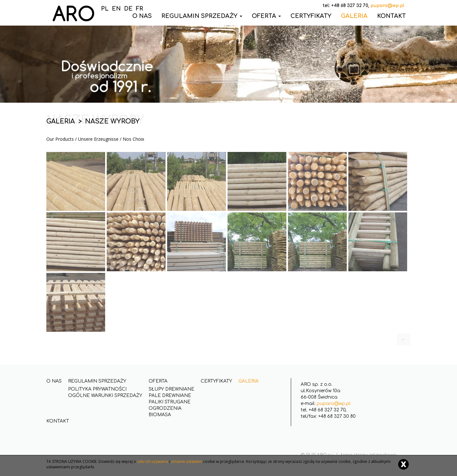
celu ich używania (153, 461)
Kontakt (391, 16)
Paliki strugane (170, 402)
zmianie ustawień (186, 461)
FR (139, 9)
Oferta (266, 16)
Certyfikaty (311, 16)
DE (128, 9)
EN (116, 9)
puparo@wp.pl (334, 404)
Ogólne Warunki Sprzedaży (105, 396)
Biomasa (160, 415)
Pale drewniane (170, 396)
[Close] (403, 464)
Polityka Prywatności (97, 389)
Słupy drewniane (171, 389)
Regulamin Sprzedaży (202, 16)
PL (105, 9)
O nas (54, 381)
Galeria (354, 16)
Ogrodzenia (165, 408)
